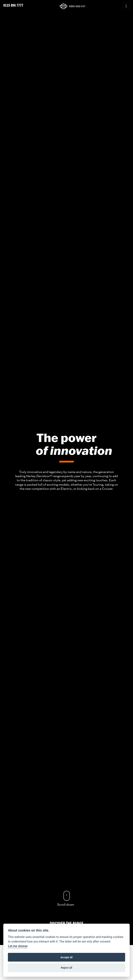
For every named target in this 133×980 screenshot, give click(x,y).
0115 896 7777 (13, 6)
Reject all (66, 968)
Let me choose (18, 946)
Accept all (66, 957)
